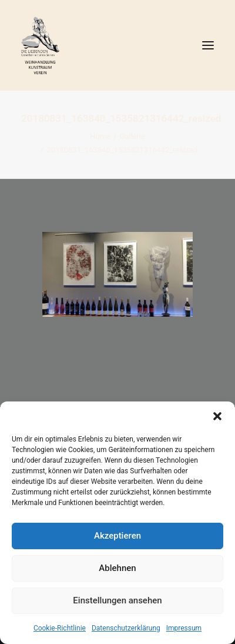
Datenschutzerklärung (126, 628)
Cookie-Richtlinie (60, 628)
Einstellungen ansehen (117, 600)
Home (100, 136)
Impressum (184, 628)
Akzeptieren (117, 536)
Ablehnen (117, 568)
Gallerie (132, 136)
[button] (217, 416)
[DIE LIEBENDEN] (117, 45)
